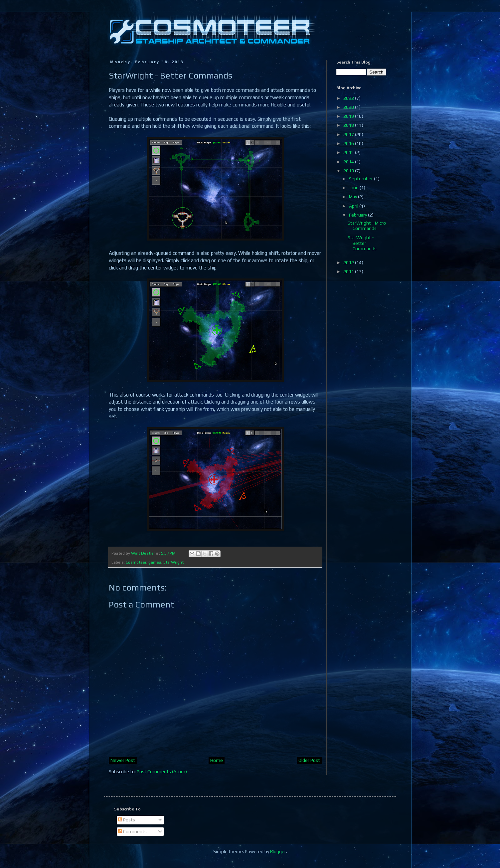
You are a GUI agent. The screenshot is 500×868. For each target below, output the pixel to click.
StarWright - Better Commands (362, 243)
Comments (132, 831)
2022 (349, 98)
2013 (349, 171)
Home (217, 760)
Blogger (278, 851)
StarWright (173, 562)
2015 (349, 152)
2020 (349, 107)
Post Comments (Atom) (162, 772)
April (354, 206)
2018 (349, 125)
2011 (349, 271)
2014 (349, 162)
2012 (349, 262)
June (354, 188)
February (358, 215)
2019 (349, 116)
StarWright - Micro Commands (367, 226)
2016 (349, 143)
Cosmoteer (136, 562)
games (155, 562)
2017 (349, 134)
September (361, 179)
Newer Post (123, 760)
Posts (127, 820)
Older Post (309, 760)
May (353, 197)
